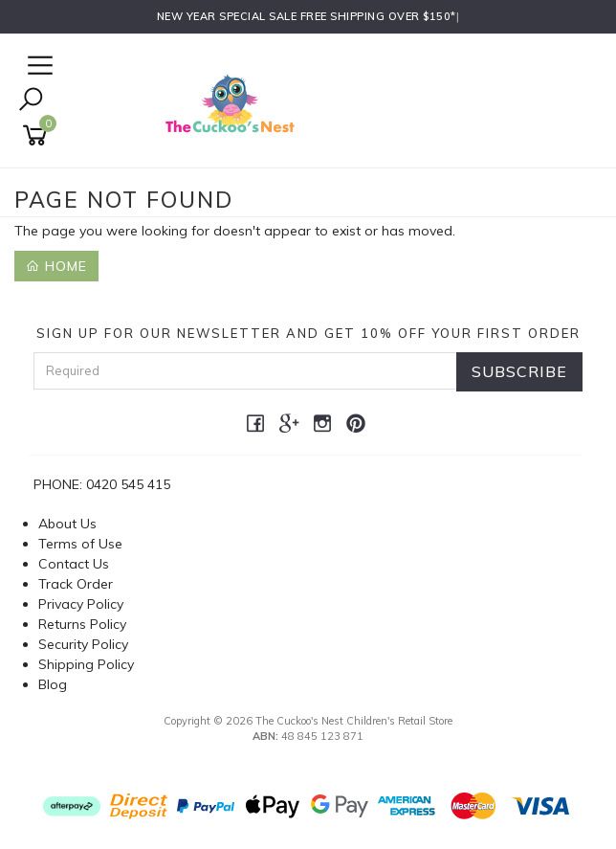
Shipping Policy (86, 664)
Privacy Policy (81, 604)
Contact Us (74, 564)
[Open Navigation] (38, 67)
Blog (53, 684)
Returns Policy (82, 624)
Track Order (76, 584)
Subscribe (519, 371)
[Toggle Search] (31, 101)
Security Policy (83, 644)
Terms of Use (80, 544)
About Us (67, 524)
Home (56, 266)
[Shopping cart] (38, 135)
